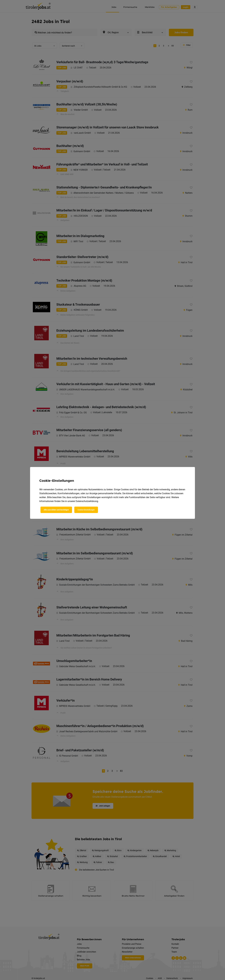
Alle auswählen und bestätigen (56, 510)
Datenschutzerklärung (87, 501)
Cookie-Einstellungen (86, 510)
